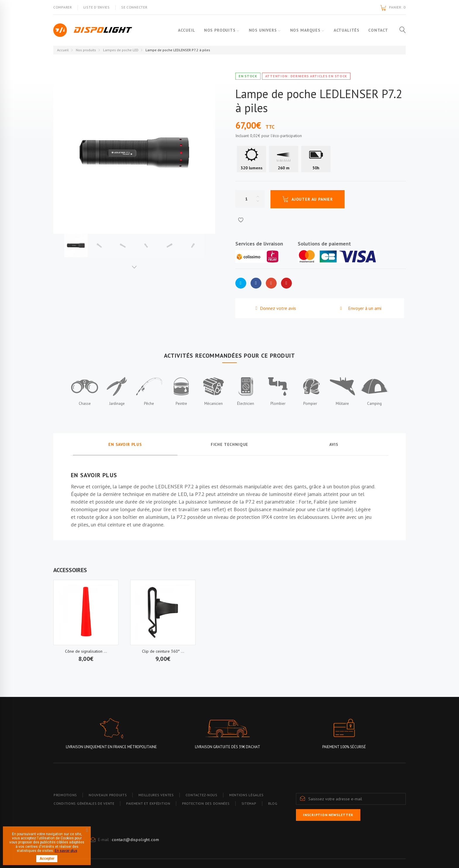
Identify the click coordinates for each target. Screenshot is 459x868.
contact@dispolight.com (135, 840)
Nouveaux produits (108, 795)
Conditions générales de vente (84, 803)
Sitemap (249, 803)
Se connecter (134, 7)
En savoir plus (125, 444)
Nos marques (304, 30)
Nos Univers (260, 30)
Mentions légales (246, 795)
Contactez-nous (202, 795)
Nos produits (215, 30)
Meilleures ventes (156, 795)
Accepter (47, 859)
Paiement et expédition (148, 803)
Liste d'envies (97, 7)
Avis (334, 444)
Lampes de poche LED (121, 50)
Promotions (65, 795)
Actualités (347, 30)
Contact (378, 30)
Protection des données (206, 803)
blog (273, 803)
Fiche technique (230, 444)
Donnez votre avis (277, 308)
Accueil (182, 30)
